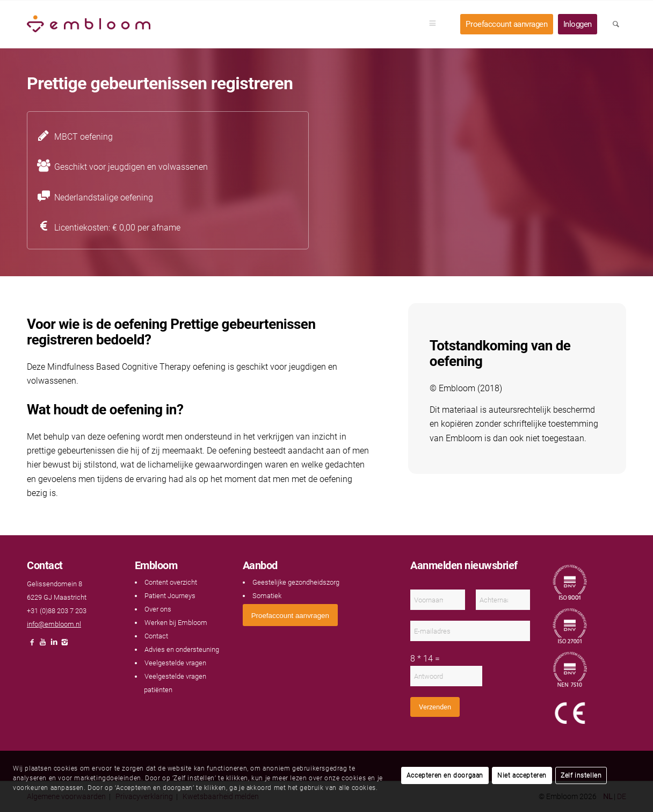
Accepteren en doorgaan (445, 775)
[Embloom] (89, 24)
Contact (156, 636)
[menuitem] (436, 24)
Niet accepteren (522, 775)
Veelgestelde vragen (175, 663)
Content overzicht (171, 582)
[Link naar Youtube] (43, 645)
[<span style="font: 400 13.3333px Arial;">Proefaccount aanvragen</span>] (290, 615)
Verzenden (435, 707)
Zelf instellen (581, 775)
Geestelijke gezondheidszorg (296, 582)
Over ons (158, 609)
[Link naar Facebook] (32, 645)
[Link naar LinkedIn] (54, 645)
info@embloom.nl (54, 624)
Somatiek (267, 596)
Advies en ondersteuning (182, 649)
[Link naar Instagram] (64, 645)
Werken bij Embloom (176, 623)
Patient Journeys (170, 596)
